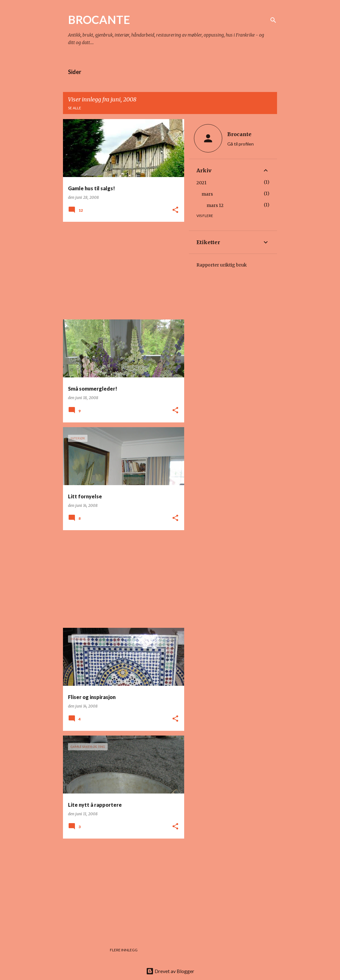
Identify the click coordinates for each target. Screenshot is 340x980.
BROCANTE (99, 20)
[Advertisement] (121, 271)
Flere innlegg (124, 950)
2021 (201, 183)
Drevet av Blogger (170, 971)
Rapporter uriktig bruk (222, 265)
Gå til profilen (241, 144)
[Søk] (273, 20)
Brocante (239, 134)
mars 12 (215, 205)
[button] (175, 210)
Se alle (75, 108)
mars (207, 194)
